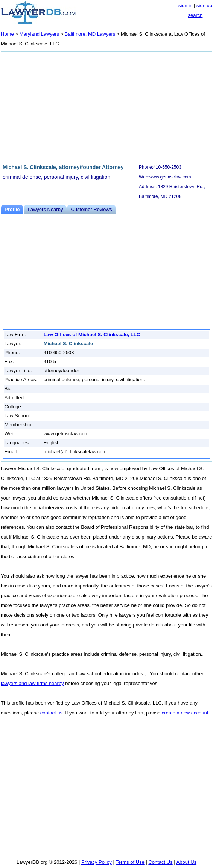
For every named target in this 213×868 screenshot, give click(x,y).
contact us (51, 713)
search (195, 15)
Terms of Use (130, 862)
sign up (204, 5)
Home (7, 34)
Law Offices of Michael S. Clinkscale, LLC (92, 334)
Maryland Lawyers (40, 34)
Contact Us (160, 862)
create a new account (185, 713)
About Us (186, 862)
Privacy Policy (97, 862)
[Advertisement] (106, 107)
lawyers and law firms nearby (32, 683)
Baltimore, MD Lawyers (91, 34)
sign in (186, 5)
